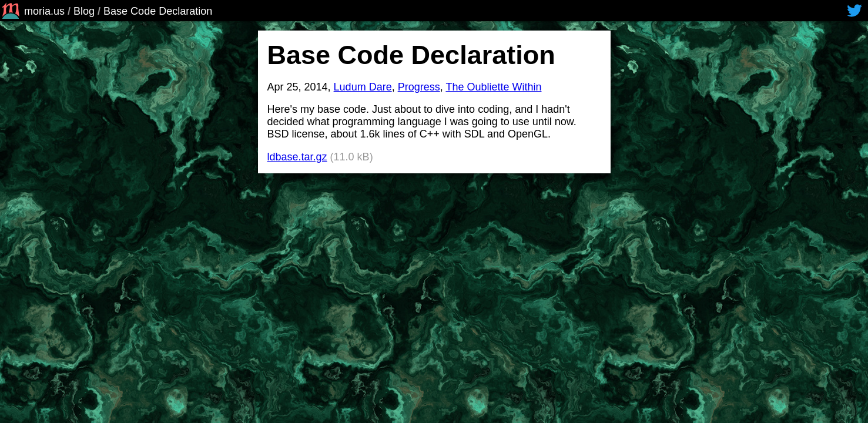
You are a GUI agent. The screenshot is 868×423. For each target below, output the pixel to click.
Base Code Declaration (158, 11)
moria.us (32, 11)
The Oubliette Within (493, 87)
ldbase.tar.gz (297, 157)
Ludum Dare (363, 87)
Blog (84, 11)
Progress (419, 87)
